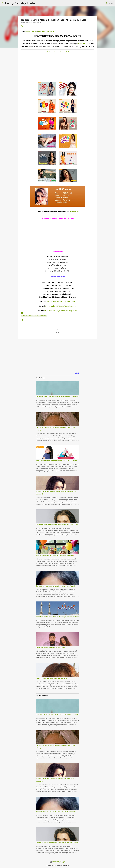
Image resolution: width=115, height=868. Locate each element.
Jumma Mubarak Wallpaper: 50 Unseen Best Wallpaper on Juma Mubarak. (57, 617)
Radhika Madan (31, 31)
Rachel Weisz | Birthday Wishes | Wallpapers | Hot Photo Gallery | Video (57, 525)
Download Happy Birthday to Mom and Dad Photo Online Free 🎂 (55, 555)
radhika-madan (34, 316)
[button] (22, 26)
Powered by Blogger (57, 862)
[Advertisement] (57, 68)
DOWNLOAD (74, 212)
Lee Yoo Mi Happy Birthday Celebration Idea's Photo (51, 678)
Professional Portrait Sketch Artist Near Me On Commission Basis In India (57, 397)
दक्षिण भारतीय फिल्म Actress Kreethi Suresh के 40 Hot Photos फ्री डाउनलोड (56, 586)
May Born (42, 31)
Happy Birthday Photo (20, 3)
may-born (24, 316)
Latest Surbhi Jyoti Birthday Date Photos (61, 302)
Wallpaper (51, 31)
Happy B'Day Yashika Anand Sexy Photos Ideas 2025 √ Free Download (56, 461)
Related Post (64, 52)
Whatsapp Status (52, 52)
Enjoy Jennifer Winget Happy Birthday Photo (61, 311)
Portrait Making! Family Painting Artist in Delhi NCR (51, 647)
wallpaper (43, 316)
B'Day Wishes (83, 44)
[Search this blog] (104, 3)
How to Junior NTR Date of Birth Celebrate (61, 306)
